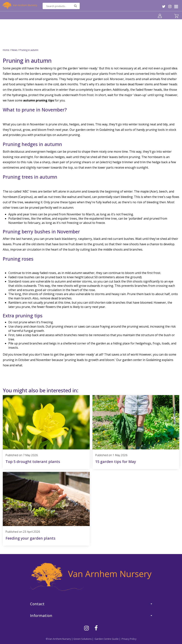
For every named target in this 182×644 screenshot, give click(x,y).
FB (96, 628)
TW (164, 6)
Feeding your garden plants (30, 538)
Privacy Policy (129, 639)
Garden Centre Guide (107, 639)
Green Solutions (82, 639)
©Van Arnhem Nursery (58, 639)
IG (170, 6)
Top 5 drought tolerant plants (33, 462)
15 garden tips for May (116, 462)
